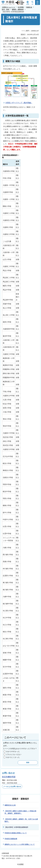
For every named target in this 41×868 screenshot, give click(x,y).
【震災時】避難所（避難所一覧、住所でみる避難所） (21, 820)
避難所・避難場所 (18, 9)
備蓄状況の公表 (10, 805)
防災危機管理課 (9, 777)
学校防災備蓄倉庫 (11, 839)
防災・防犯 (6, 9)
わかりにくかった (13, 757)
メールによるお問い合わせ (12, 786)
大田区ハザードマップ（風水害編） (19, 103)
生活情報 (21, 7)
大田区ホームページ (9, 7)
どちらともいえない (14, 754)
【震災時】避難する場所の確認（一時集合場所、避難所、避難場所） (20, 812)
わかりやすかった (13, 751)
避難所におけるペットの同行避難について (20, 844)
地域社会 (29, 7)
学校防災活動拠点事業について (16, 833)
